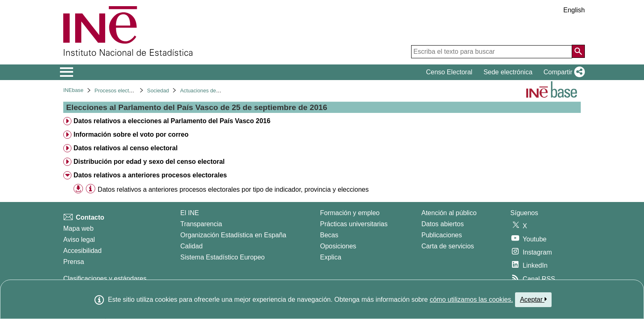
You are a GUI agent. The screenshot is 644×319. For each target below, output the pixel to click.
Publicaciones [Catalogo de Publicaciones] (442, 235)
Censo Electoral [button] (449, 72)
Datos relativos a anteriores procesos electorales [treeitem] (150, 175)
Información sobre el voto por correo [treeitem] (131, 134)
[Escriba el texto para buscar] (492, 52)
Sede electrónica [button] (508, 72)
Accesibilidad (82, 251)
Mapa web (78, 228)
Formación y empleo (350, 213)
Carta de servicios (448, 246)
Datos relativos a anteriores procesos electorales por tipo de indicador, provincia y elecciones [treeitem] (233, 189)
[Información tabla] (91, 189)
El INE (190, 213)
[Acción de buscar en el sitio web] (578, 51)
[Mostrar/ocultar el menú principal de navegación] (67, 72)
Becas (329, 235)
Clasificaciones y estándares (105, 279)
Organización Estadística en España (233, 235)
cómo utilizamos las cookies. (471, 299)
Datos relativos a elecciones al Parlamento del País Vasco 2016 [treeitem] (172, 121)
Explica (331, 257)
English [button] (574, 10)
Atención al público (449, 213)
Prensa (74, 262)
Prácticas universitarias (354, 224)
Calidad (191, 246)
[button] (562, 72)
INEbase (73, 90)
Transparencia (201, 224)
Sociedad (158, 91)
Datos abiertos (443, 224)
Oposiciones (338, 246)
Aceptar (533, 299)
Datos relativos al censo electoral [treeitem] (125, 148)
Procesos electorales (119, 91)
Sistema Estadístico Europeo (222, 257)
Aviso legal (79, 240)
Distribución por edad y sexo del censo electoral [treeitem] (149, 162)
